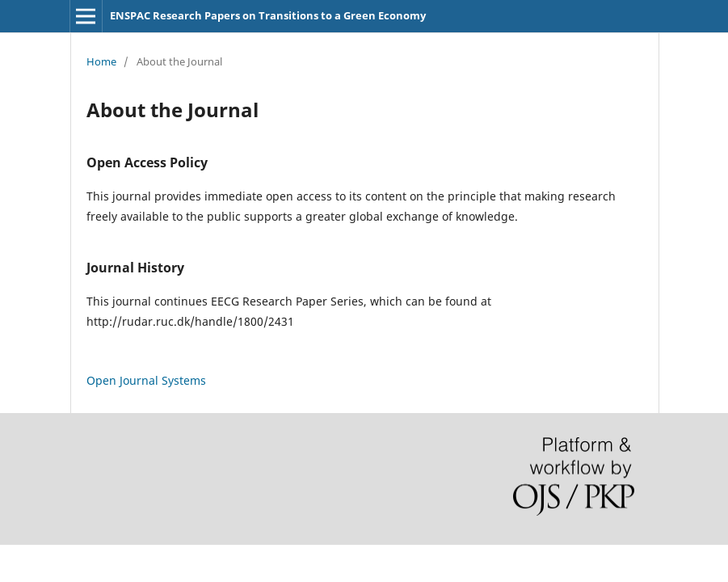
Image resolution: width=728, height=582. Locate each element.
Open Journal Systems (146, 380)
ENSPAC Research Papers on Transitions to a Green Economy (268, 15)
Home (101, 61)
